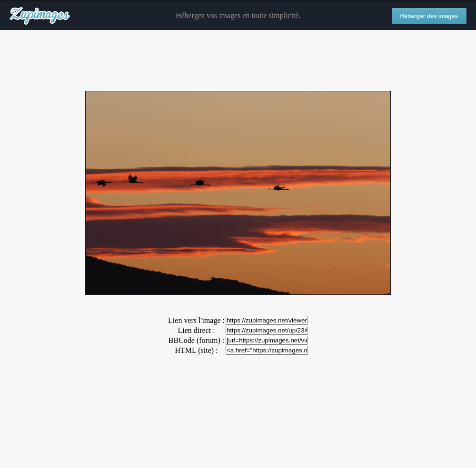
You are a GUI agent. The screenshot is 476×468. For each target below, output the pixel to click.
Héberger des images (429, 16)
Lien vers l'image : (196, 320)
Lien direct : (196, 330)
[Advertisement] (238, 61)
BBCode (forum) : (196, 340)
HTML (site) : (196, 350)
